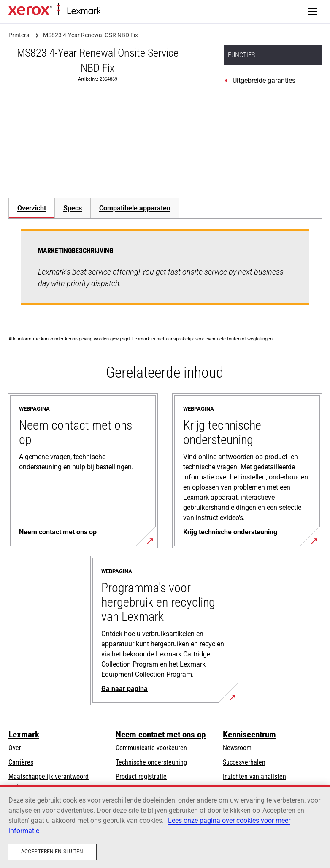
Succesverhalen (244, 762)
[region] (165, 827)
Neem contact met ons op (161, 735)
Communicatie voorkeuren (151, 748)
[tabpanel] (165, 272)
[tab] (31, 208)
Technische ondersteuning (151, 762)
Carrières (21, 762)
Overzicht (32, 208)
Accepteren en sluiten (52, 852)
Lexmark (24, 735)
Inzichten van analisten (254, 777)
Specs (73, 208)
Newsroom (237, 748)
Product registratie (141, 777)
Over (15, 748)
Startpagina (114, 11)
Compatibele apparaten (135, 208)
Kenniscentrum (249, 735)
